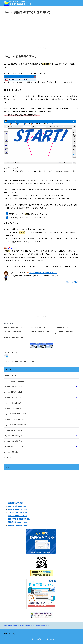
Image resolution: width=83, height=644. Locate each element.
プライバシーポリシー (11, 634)
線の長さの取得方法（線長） (40, 332)
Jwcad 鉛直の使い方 (37, 328)
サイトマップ (8, 457)
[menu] (78, 3)
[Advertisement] (42, 33)
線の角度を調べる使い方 (13, 328)
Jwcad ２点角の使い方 (13, 332)
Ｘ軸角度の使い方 (61, 328)
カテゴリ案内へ (73, 282)
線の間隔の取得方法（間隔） (15, 338)
